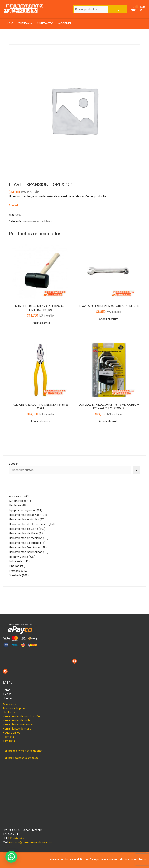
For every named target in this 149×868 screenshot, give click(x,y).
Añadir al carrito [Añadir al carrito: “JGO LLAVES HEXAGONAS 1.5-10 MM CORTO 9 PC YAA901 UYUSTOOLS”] (109, 421)
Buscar (117, 9)
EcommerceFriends (112, 860)
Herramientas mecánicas (18, 724)
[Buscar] (136, 470)
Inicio (9, 23)
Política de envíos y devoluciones (23, 751)
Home (7, 690)
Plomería (8, 737)
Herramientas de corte (17, 720)
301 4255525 (16, 838)
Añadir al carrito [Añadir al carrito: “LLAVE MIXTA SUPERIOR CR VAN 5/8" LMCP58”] (109, 319)
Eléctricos (9, 712)
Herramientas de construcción (21, 716)
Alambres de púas (14, 708)
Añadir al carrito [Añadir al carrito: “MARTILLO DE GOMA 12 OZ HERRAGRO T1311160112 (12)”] (40, 323)
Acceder (65, 23)
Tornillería (9, 741)
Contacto (45, 23)
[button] (11, 857)
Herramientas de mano (17, 729)
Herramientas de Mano (37, 221)
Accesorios (10, 704)
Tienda (24, 23)
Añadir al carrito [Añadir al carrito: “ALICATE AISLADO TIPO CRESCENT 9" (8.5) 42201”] (40, 421)
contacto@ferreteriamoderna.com (30, 842)
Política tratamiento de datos (21, 758)
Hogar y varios (12, 733)
